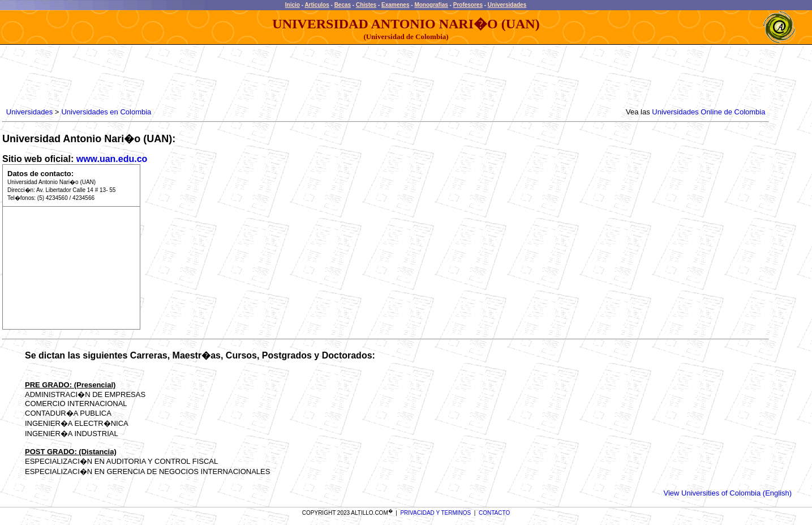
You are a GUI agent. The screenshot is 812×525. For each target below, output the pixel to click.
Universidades (507, 5)
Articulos (317, 5)
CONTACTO (494, 513)
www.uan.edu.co (112, 159)
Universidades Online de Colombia (708, 112)
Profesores (468, 5)
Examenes (395, 5)
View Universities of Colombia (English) (728, 493)
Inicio (293, 5)
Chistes (366, 5)
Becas (343, 5)
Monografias (431, 5)
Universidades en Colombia (106, 112)
